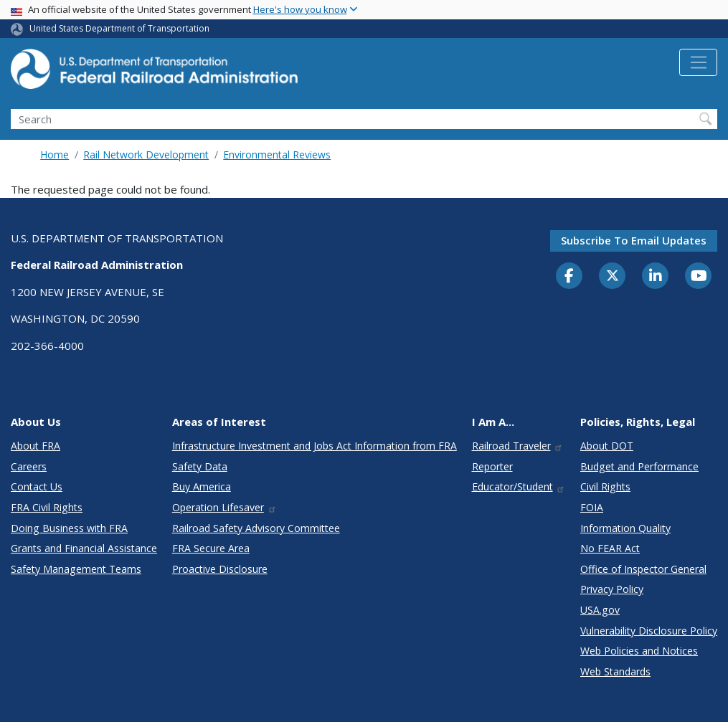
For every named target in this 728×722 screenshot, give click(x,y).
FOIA (592, 507)
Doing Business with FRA (69, 528)
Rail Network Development (146, 155)
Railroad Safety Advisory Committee (256, 528)
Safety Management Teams (76, 569)
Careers (29, 466)
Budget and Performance (639, 466)
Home (55, 155)
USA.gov (600, 610)
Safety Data (200, 466)
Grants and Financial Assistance (84, 548)
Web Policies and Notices (639, 651)
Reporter (492, 466)
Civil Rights (605, 486)
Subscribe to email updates (634, 240)
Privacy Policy (612, 589)
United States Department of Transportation (119, 28)
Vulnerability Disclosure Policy (649, 631)
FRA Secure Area (211, 548)
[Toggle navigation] (698, 62)
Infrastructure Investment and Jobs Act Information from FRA (315, 446)
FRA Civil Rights (47, 507)
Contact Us (37, 486)
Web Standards (615, 671)
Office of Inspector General (643, 569)
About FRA (36, 446)
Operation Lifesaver (224, 507)
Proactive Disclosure (220, 569)
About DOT (607, 446)
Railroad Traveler (518, 446)
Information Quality (625, 528)
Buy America (202, 486)
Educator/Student (519, 486)
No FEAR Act (610, 548)
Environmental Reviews (277, 155)
